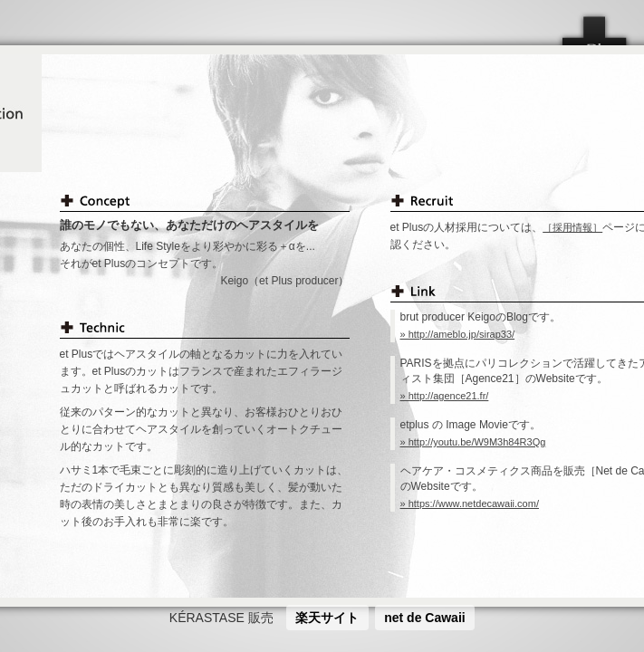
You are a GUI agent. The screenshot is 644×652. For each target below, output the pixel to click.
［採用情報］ (572, 227)
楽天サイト (327, 618)
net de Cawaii (424, 618)
